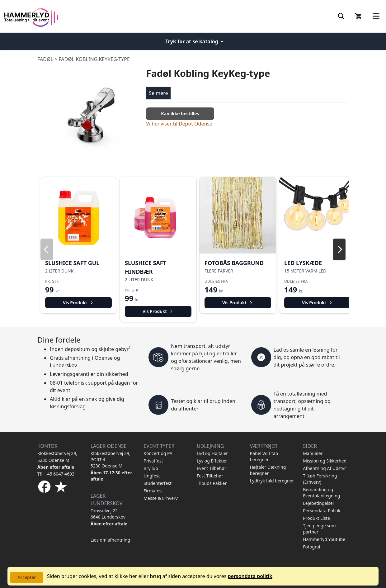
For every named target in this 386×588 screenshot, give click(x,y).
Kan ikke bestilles (180, 114)
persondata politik (250, 576)
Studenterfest (158, 483)
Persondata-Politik (322, 511)
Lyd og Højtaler (212, 453)
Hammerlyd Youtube (324, 539)
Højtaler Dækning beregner (268, 470)
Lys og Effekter (212, 461)
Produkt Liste (316, 518)
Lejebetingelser (319, 503)
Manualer (313, 453)
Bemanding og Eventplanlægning (321, 493)
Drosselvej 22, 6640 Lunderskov (108, 514)
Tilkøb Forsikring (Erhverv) (320, 479)
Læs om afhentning (110, 540)
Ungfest (152, 476)
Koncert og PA (158, 453)
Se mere (158, 93)
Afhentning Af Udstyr (324, 468)
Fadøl (45, 59)
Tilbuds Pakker (212, 483)
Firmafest (153, 491)
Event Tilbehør (212, 468)
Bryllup (151, 468)
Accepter (27, 577)
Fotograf (312, 547)
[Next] (339, 249)
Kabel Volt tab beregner (264, 456)
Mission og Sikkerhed (325, 461)
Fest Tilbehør (210, 476)
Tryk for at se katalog (195, 41)
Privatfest (153, 461)
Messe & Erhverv (161, 498)
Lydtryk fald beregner (272, 481)
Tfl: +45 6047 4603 (56, 474)
